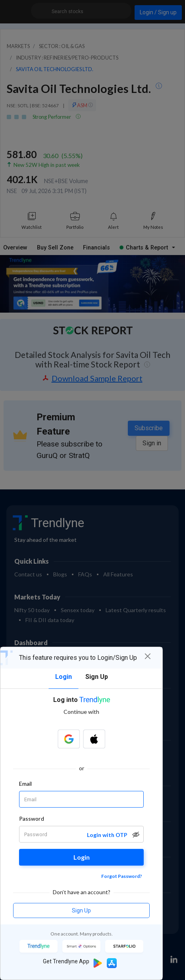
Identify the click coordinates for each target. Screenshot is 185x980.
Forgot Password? (122, 876)
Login (82, 857)
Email (25, 784)
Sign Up (81, 910)
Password (32, 819)
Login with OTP (107, 835)
